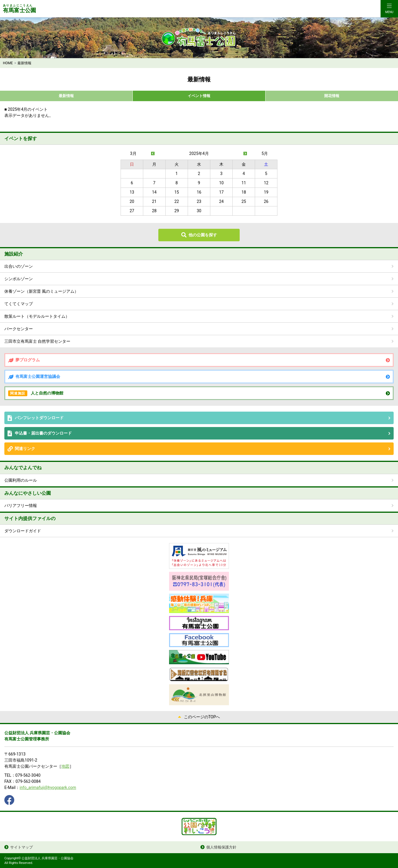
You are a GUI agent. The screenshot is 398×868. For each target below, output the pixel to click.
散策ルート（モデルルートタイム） (37, 316)
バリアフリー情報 (21, 506)
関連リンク (25, 449)
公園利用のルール (21, 480)
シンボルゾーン (19, 279)
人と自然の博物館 (36, 393)
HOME (8, 63)
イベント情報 (199, 96)
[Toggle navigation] (389, 9)
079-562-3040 (28, 775)
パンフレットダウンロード (39, 418)
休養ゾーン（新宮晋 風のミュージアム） (41, 291)
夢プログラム (28, 360)
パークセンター (19, 329)
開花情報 (332, 96)
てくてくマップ (19, 304)
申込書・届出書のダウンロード (43, 433)
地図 (65, 766)
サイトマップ (21, 847)
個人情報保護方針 (221, 847)
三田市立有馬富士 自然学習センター (37, 341)
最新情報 (66, 96)
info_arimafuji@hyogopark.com (48, 787)
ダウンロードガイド (23, 531)
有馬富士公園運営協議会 (38, 376)
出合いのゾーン (19, 266)
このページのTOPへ (202, 717)
